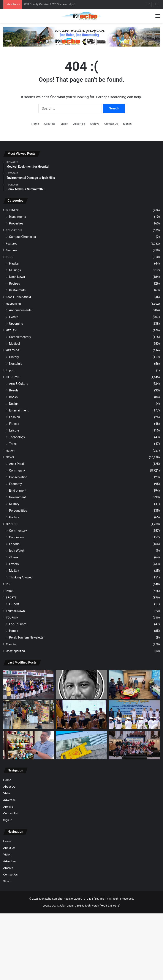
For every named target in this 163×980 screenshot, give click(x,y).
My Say (14, 571)
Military (14, 504)
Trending (12, 644)
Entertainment (19, 410)
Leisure (14, 430)
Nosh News (17, 277)
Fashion (14, 417)
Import (10, 370)
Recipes (14, 284)
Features (12, 250)
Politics (14, 517)
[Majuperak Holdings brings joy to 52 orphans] (134, 745)
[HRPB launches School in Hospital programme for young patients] (134, 684)
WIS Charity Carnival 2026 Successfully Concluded (55, 4)
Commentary (18, 531)
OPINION (12, 524)
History (14, 357)
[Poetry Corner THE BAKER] (81, 684)
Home (35, 124)
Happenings (14, 304)
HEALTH (11, 330)
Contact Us (111, 124)
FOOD (10, 257)
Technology (17, 437)
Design (14, 404)
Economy (15, 484)
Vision (64, 124)
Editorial (15, 544)
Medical (14, 344)
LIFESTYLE (13, 377)
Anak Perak (17, 464)
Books (13, 397)
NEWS (10, 457)
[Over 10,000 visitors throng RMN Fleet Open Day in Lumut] (134, 715)
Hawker (14, 263)
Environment (18, 491)
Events (14, 317)
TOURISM (12, 617)
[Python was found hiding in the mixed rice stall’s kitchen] (29, 715)
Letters (14, 564)
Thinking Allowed (21, 577)
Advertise (79, 124)
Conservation (18, 477)
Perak (9, 591)
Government (17, 497)
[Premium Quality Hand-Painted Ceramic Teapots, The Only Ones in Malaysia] (29, 745)
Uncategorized (15, 651)
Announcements (20, 310)
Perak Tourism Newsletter (27, 637)
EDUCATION (14, 230)
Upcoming (16, 324)
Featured (12, 243)
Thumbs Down (15, 611)
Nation (10, 450)
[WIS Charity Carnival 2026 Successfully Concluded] (29, 684)
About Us (50, 124)
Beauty (14, 390)
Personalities (18, 511)
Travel (13, 444)
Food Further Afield (18, 297)
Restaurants (17, 290)
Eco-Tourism (18, 624)
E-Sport (14, 604)
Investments (18, 217)
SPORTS (11, 597)
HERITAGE (13, 350)
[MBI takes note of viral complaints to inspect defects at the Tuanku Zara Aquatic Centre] (81, 745)
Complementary (20, 337)
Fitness (14, 424)
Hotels (14, 631)
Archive (95, 124)
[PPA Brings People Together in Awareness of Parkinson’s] (81, 715)
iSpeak (14, 557)
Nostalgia (16, 364)
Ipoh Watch (17, 551)
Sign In (127, 124)
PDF (9, 584)
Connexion (16, 537)
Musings (15, 270)
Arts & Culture (19, 384)
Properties (16, 223)
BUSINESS (13, 210)
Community (17, 471)
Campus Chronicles (22, 237)
